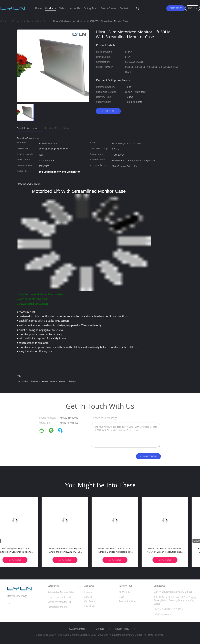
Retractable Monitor (58, 607)
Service (88, 597)
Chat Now (176, 8)
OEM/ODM (125, 592)
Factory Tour (90, 8)
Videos (63, 8)
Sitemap (100, 629)
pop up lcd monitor (68, 381)
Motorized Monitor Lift (59, 602)
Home (38, 8)
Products (50, 8)
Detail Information (27, 128)
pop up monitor (50, 381)
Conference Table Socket (61, 597)
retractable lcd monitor (29, 381)
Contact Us (126, 8)
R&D (121, 597)
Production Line (127, 601)
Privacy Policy (122, 629)
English (192, 8)
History (88, 592)
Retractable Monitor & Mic (61, 592)
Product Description (57, 128)
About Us (75, 8)
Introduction (91, 606)
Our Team (90, 601)
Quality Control (108, 8)
